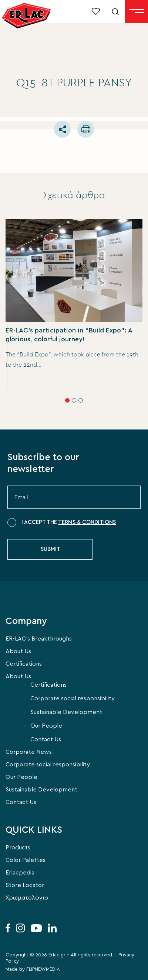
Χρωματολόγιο (27, 898)
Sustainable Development (66, 712)
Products (18, 848)
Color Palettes (26, 860)
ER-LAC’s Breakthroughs (39, 639)
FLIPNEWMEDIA (43, 969)
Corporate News (29, 752)
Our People (46, 726)
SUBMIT (51, 549)
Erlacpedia (20, 873)
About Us (18, 651)
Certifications (24, 664)
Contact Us (46, 739)
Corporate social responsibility (73, 698)
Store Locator (25, 885)
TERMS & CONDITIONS (87, 522)
